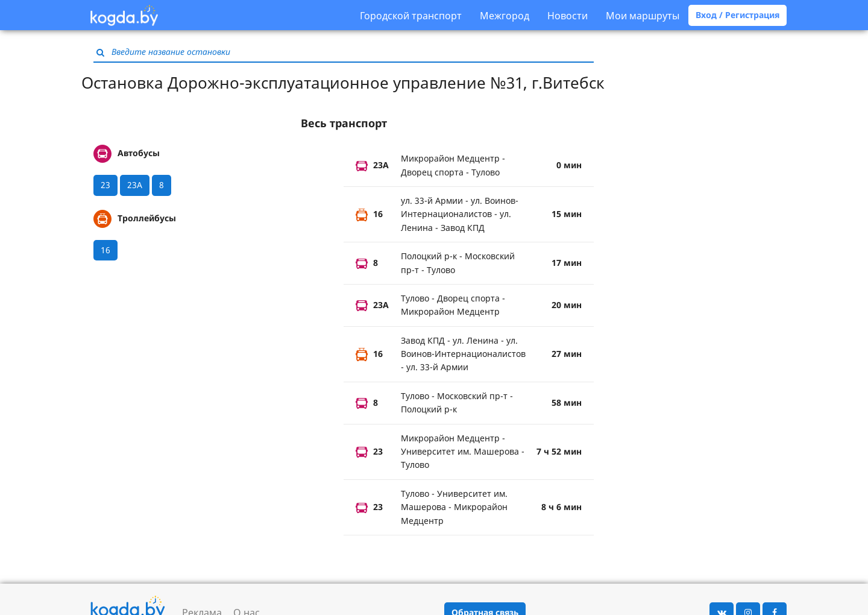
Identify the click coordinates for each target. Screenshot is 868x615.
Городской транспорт (411, 16)
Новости (568, 16)
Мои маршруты (643, 16)
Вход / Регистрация (737, 15)
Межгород (505, 16)
